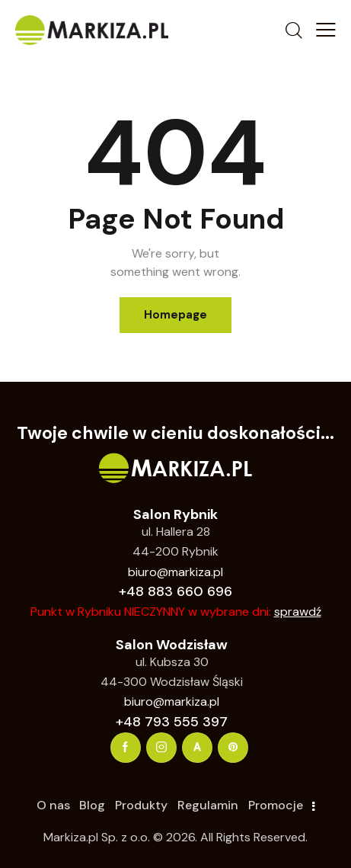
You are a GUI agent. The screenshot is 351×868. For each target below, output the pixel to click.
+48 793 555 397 (172, 722)
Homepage (175, 315)
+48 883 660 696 (175, 591)
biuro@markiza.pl (175, 572)
